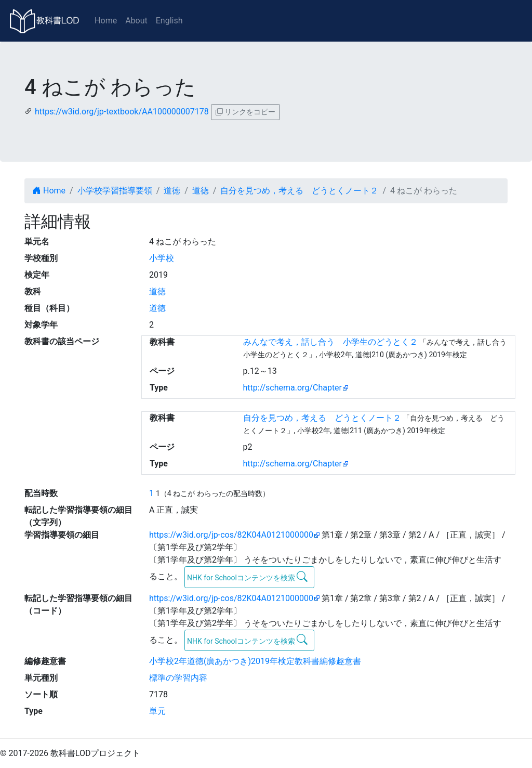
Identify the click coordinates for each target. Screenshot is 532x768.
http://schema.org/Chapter (293, 388)
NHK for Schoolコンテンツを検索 (248, 577)
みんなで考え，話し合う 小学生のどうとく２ (330, 342)
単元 (157, 711)
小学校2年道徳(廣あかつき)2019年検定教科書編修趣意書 (255, 661)
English (169, 21)
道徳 (172, 191)
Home (106, 21)
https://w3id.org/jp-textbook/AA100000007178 (122, 112)
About (136, 21)
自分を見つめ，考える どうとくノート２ (299, 191)
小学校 (162, 258)
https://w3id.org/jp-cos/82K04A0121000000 (231, 535)
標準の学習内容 (178, 678)
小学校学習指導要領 (115, 191)
